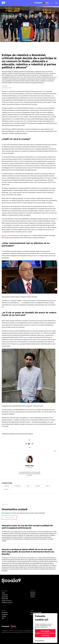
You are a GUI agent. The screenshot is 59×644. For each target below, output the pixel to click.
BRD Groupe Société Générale (15, 631)
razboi (47, 486)
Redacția (33, 595)
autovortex (18, 486)
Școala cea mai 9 (7, 601)
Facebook (5, 612)
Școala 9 (4, 235)
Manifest (33, 593)
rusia (28, 486)
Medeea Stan (30, 466)
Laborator (5, 595)
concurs (38, 486)
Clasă (3, 593)
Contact (33, 597)
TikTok (4, 616)
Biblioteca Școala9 (7, 603)
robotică (6, 486)
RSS (3, 618)
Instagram (5, 614)
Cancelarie (5, 597)
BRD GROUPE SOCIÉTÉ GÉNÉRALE (28, 632)
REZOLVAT (5, 599)
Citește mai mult (9, 518)
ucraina (6, 489)
